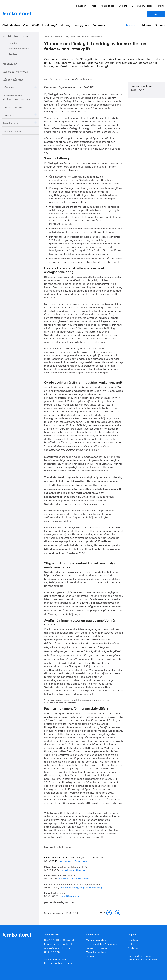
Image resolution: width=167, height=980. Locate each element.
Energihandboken (96, 948)
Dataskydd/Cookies (142, 5)
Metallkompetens (96, 952)
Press (93, 5)
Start (47, 36)
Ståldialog (8, 87)
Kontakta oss (107, 5)
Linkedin (133, 943)
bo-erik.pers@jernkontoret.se (74, 878)
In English (81, 5)
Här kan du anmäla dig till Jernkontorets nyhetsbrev (143, 957)
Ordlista (123, 5)
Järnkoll (90, 956)
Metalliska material (97, 939)
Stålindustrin (11, 25)
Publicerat (130, 25)
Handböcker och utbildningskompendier (16, 97)
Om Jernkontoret (12, 107)
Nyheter (13, 43)
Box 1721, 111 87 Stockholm (60, 939)
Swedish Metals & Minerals (102, 943)
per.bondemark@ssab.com (73, 861)
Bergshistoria (10, 122)
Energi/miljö (82, 25)
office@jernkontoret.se (58, 948)
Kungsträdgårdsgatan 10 (59, 943)
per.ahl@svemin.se (70, 896)
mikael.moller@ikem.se (73, 870)
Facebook (133, 939)
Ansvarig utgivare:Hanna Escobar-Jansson (58, 961)
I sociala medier (12, 130)
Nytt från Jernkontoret (16, 36)
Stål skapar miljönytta (15, 71)
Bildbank (145, 25)
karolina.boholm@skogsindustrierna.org (81, 887)
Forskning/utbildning (56, 25)
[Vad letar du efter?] (129, 14)
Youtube (133, 948)
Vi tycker (99, 25)
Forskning (8, 115)
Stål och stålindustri (14, 79)
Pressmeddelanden (19, 48)
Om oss (160, 25)
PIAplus (161, 5)
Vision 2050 (31, 25)
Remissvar (14, 54)
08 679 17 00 (52, 952)
